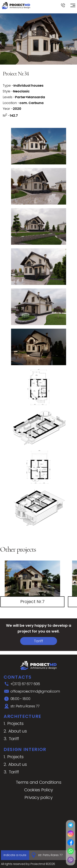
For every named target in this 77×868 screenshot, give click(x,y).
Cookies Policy (39, 790)
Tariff (38, 641)
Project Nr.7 (32, 601)
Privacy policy (38, 797)
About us (18, 731)
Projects (15, 723)
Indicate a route (15, 855)
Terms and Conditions (38, 782)
